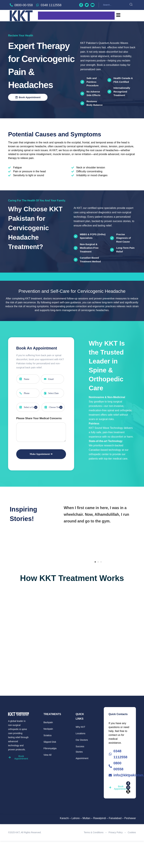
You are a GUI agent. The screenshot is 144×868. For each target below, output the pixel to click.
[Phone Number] (28, 393)
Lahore (76, 818)
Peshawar (130, 818)
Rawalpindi (100, 818)
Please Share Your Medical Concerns (39, 418)
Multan (86, 818)
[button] (95, 562)
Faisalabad (115, 818)
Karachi (64, 818)
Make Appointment (40, 454)
